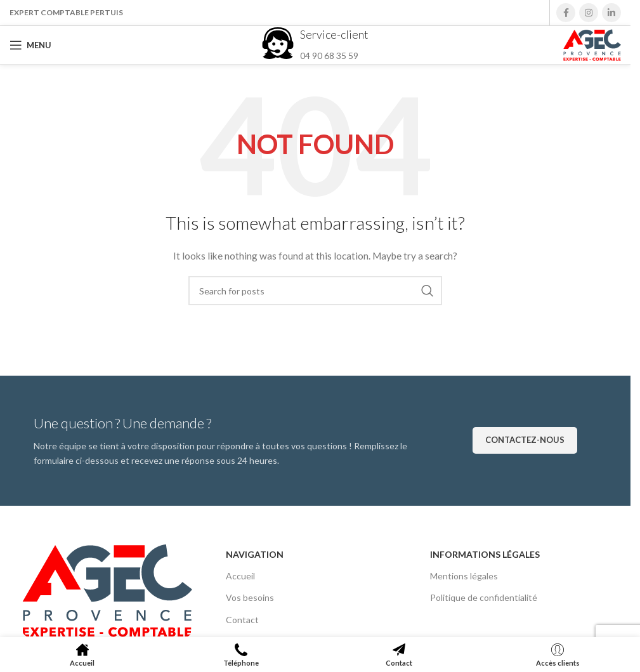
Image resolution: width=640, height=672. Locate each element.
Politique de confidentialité (484, 597)
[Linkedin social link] (611, 13)
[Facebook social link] (566, 13)
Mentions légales (464, 576)
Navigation (255, 554)
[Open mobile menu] (30, 45)
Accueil (240, 576)
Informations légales (485, 554)
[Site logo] (592, 44)
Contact (242, 620)
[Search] (315, 291)
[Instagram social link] (589, 13)
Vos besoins (250, 597)
